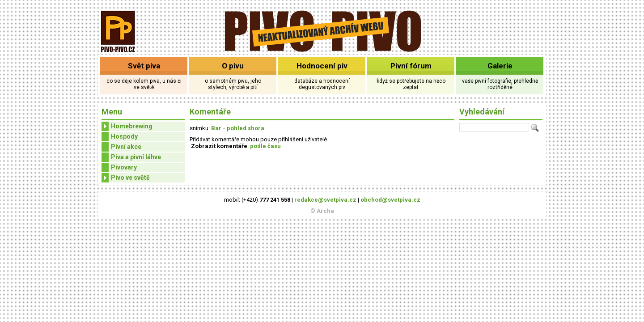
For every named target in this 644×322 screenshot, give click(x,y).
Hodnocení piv (322, 66)
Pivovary (124, 167)
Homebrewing (127, 126)
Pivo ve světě (126, 178)
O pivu (233, 66)
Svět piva (144, 66)
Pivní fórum (411, 66)
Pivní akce (126, 147)
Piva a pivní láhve (136, 157)
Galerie (500, 66)
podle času (265, 146)
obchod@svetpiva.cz (390, 200)
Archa (325, 211)
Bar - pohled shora (238, 128)
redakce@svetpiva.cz (325, 200)
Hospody (124, 136)
